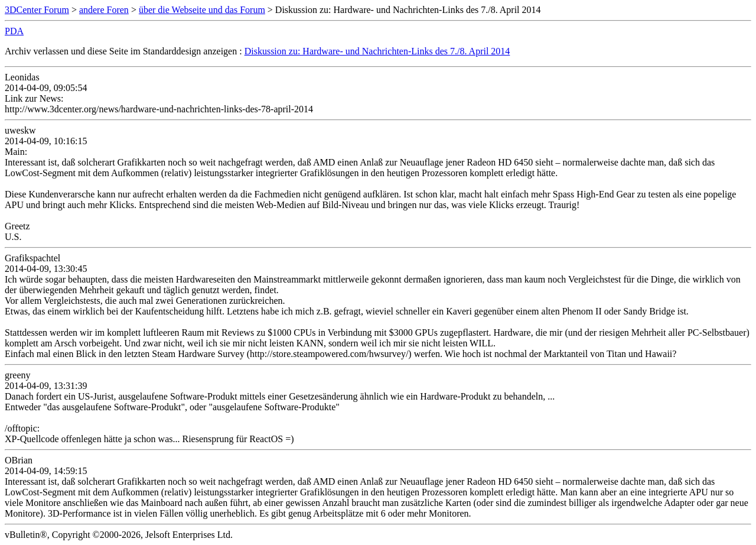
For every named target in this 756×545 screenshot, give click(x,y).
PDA (14, 31)
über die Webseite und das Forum (202, 10)
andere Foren (104, 10)
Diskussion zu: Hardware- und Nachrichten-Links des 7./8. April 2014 (377, 51)
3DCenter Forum (37, 10)
